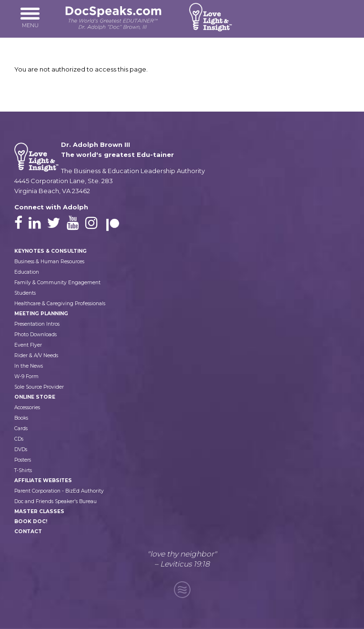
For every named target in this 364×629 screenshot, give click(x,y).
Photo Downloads (35, 335)
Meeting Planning (41, 314)
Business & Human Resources (49, 262)
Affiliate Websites (43, 480)
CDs (19, 439)
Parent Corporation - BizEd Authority (59, 491)
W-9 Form (26, 376)
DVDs (21, 449)
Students (25, 293)
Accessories (27, 407)
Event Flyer (28, 345)
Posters (23, 460)
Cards (21, 428)
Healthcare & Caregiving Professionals (60, 304)
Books (21, 418)
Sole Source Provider (39, 387)
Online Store (35, 397)
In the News (29, 366)
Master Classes (39, 511)
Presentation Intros (37, 324)
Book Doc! (31, 521)
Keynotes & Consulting (51, 251)
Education (27, 272)
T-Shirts (23, 470)
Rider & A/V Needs (36, 356)
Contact (28, 531)
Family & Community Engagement (57, 283)
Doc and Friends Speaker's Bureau (56, 501)
